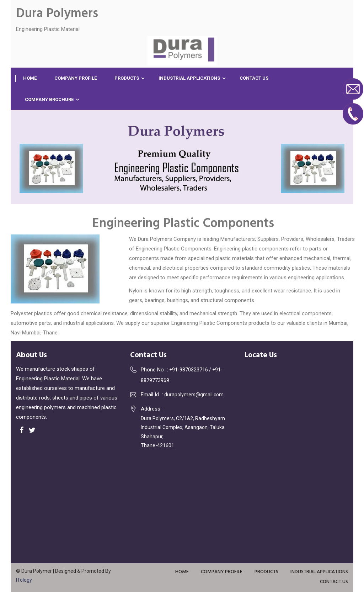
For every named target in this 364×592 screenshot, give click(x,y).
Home (30, 78)
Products (127, 78)
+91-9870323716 (189, 370)
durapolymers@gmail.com (194, 395)
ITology (24, 580)
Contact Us (254, 78)
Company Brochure (49, 99)
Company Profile (76, 78)
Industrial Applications (189, 78)
